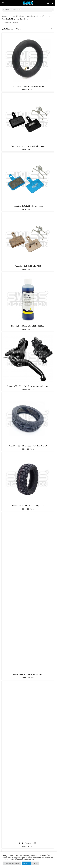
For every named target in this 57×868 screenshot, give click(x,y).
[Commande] (52, 29)
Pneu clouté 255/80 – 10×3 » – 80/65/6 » (28, 506)
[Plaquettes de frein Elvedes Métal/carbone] (28, 119)
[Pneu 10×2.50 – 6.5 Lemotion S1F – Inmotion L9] (28, 419)
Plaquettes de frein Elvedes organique (28, 206)
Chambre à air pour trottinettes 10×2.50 (28, 86)
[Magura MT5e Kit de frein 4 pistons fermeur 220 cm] (28, 359)
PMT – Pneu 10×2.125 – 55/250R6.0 (28, 674)
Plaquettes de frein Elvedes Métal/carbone (28, 146)
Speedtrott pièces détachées (38, 16)
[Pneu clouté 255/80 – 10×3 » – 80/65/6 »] (28, 478)
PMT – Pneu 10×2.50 (28, 843)
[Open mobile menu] (3, 3)
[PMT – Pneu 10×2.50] (28, 761)
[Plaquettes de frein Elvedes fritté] (28, 239)
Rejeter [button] (35, 863)
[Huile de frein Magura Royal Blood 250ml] (28, 299)
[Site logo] (28, 3)
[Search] (28, 10)
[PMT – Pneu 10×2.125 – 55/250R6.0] (28, 593)
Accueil (5, 16)
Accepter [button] (26, 863)
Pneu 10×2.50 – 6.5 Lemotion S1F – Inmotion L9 (28, 446)
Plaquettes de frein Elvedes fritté (28, 266)
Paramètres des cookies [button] (12, 863)
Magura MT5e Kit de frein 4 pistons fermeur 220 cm (28, 386)
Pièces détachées (17, 16)
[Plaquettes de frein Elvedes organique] (28, 179)
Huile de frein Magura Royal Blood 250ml (28, 326)
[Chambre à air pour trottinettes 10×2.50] (28, 59)
